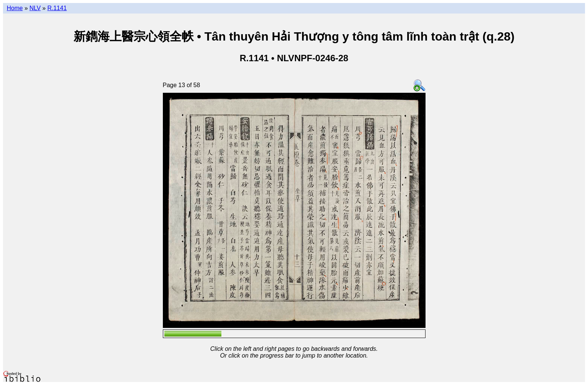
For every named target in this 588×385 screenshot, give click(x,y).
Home (15, 8)
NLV (35, 8)
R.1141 (57, 8)
